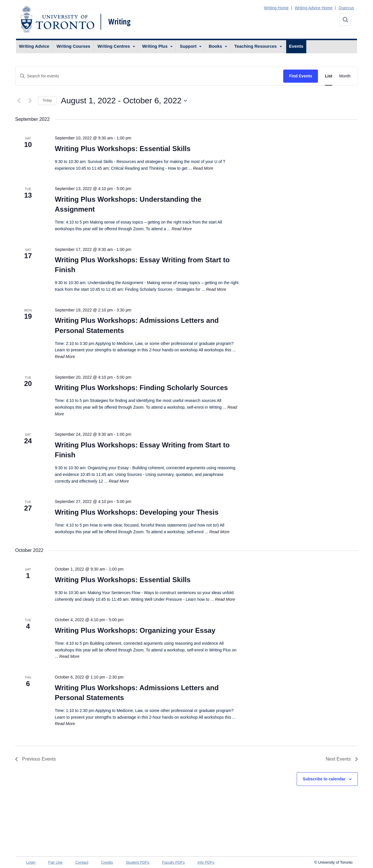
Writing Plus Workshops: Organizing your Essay (135, 630)
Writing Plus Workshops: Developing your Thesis (137, 512)
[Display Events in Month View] (345, 76)
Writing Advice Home (314, 8)
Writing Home (276, 8)
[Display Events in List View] (329, 76)
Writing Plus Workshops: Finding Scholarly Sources (141, 388)
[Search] (345, 20)
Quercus (346, 8)
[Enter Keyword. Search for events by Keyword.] (149, 76)
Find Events (301, 76)
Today (47, 100)
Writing (119, 22)
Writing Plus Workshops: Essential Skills (123, 149)
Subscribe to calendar (324, 779)
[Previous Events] (19, 101)
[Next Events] (30, 101)
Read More (203, 168)
